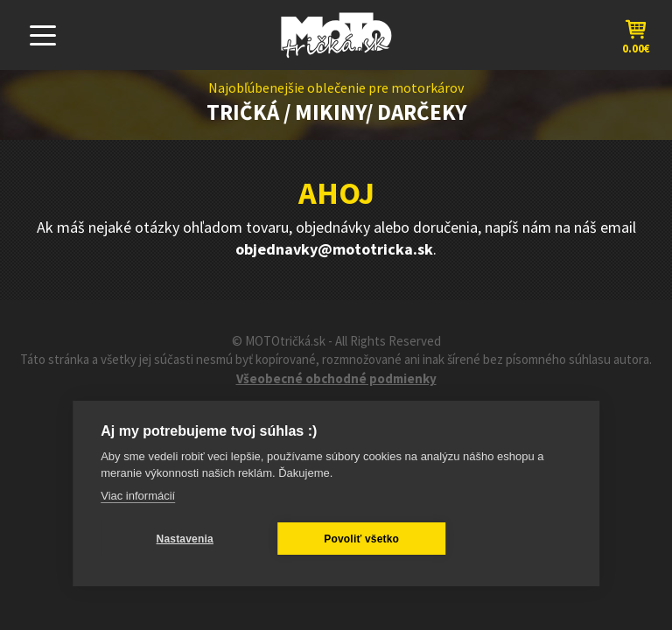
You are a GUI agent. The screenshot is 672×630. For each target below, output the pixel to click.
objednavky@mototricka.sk (334, 249)
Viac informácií (138, 496)
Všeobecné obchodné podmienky (336, 378)
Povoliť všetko (361, 539)
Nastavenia (185, 539)
